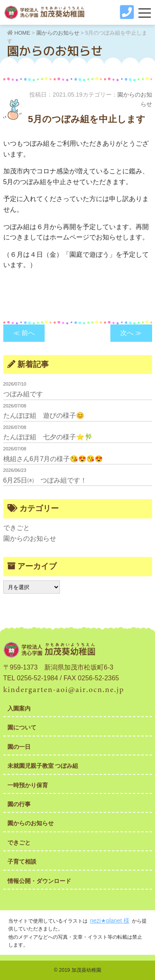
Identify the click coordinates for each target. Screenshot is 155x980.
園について (22, 727)
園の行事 (19, 804)
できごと (17, 528)
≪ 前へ (24, 333)
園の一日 (19, 747)
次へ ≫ (131, 333)
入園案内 (19, 708)
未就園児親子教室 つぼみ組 (43, 766)
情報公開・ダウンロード (39, 881)
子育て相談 (22, 862)
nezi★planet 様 (110, 921)
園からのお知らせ (30, 539)
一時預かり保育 (28, 785)
